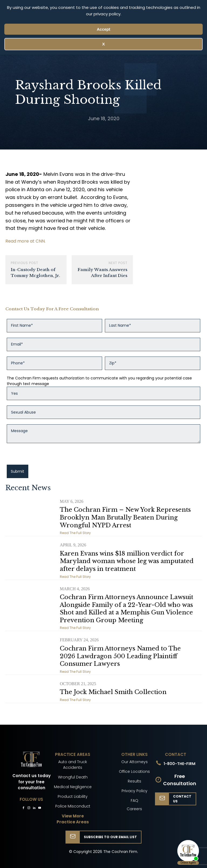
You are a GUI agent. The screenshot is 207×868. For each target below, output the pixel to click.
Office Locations (134, 771)
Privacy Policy (134, 791)
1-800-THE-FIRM (180, 764)
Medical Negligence (73, 787)
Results (134, 781)
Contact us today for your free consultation (32, 782)
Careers (134, 809)
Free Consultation (180, 780)
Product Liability (73, 796)
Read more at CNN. (25, 241)
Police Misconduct (73, 806)
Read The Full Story (75, 533)
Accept (103, 29)
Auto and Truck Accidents (73, 765)
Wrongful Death (73, 777)
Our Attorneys (134, 762)
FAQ (134, 801)
